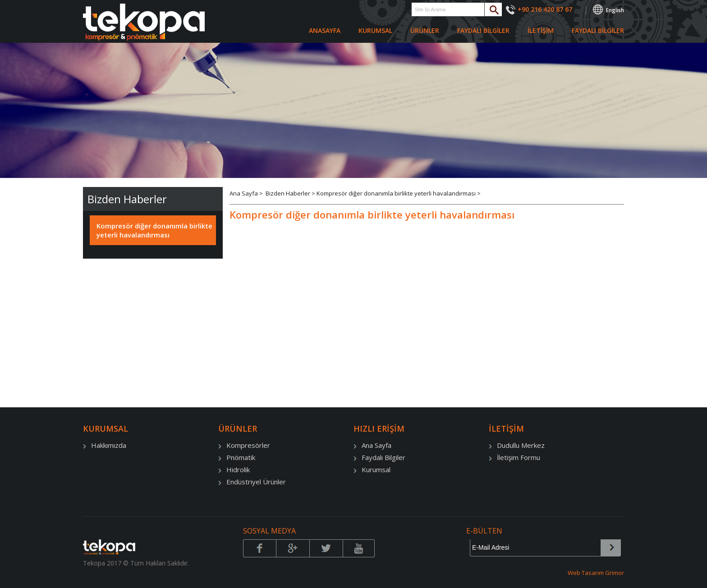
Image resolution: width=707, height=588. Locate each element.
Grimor (615, 573)
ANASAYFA (325, 30)
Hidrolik (234, 469)
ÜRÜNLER (425, 30)
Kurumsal (372, 469)
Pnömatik (237, 457)
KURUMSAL (375, 30)
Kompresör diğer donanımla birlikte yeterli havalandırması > (399, 193)
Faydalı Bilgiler (379, 457)
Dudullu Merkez (517, 445)
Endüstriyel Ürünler (252, 482)
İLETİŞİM (541, 30)
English (615, 10)
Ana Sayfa (244, 193)
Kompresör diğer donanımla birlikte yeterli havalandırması (154, 230)
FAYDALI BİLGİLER (483, 30)
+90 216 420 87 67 (545, 9)
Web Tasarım (586, 573)
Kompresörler (244, 445)
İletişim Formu (514, 457)
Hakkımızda (105, 445)
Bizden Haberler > (291, 193)
